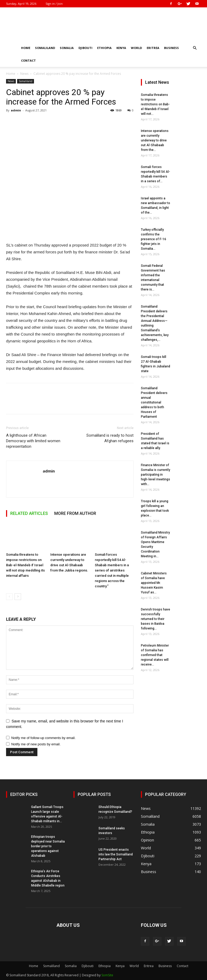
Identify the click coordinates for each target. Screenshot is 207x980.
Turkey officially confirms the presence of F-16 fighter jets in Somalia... (154, 239)
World (136, 48)
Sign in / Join (54, 4)
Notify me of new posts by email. (36, 744)
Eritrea (153, 48)
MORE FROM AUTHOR (75, 513)
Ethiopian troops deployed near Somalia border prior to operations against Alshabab (48, 846)
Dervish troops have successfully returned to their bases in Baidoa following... (156, 619)
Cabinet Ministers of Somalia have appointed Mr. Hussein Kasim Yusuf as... (154, 583)
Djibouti (85, 48)
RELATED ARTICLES (29, 513)
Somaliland (45, 48)
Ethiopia (104, 48)
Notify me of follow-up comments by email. (43, 738)
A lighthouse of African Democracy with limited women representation (33, 441)
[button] (195, 48)
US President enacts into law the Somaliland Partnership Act (116, 854)
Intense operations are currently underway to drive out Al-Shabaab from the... (155, 140)
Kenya (121, 48)
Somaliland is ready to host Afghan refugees (110, 438)
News (24, 74)
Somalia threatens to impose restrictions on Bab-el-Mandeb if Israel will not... (155, 104)
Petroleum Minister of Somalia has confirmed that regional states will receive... (155, 655)
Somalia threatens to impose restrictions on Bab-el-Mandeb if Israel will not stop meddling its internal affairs (25, 565)
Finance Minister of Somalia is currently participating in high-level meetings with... (156, 475)
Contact (28, 60)
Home (26, 48)
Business (171, 48)
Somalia (67, 48)
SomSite (107, 975)
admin (16, 110)
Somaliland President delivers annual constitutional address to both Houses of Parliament (154, 402)
